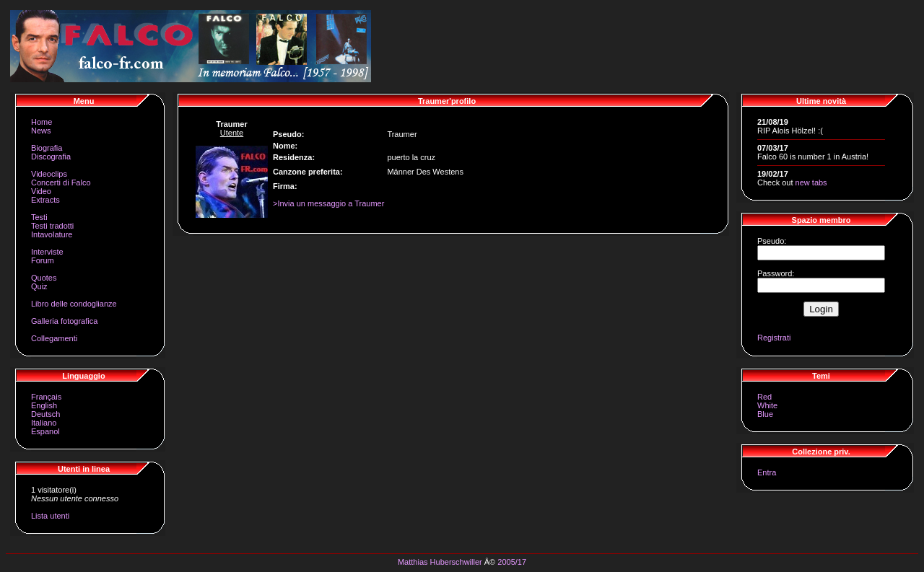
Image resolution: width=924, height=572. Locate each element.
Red (764, 397)
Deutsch (45, 414)
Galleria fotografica (64, 321)
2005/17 (512, 562)
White (767, 405)
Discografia (51, 157)
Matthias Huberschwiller (440, 562)
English (44, 405)
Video (41, 191)
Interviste (47, 252)
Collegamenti (54, 338)
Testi (39, 217)
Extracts (45, 200)
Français (46, 397)
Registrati (774, 338)
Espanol (45, 431)
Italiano (44, 423)
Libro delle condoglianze (74, 304)
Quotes (44, 278)
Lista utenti (50, 516)
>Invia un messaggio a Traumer (328, 203)
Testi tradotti (52, 226)
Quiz (39, 286)
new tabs (811, 182)
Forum (43, 260)
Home (42, 122)
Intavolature (52, 234)
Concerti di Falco (61, 182)
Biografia (47, 148)
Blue (765, 414)
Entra (767, 472)
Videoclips (49, 174)
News (41, 131)
